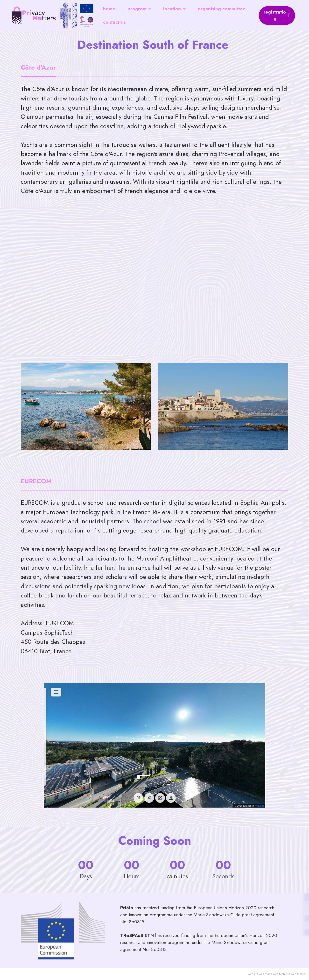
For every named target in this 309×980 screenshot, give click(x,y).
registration (277, 15)
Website (253, 974)
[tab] (38, 68)
